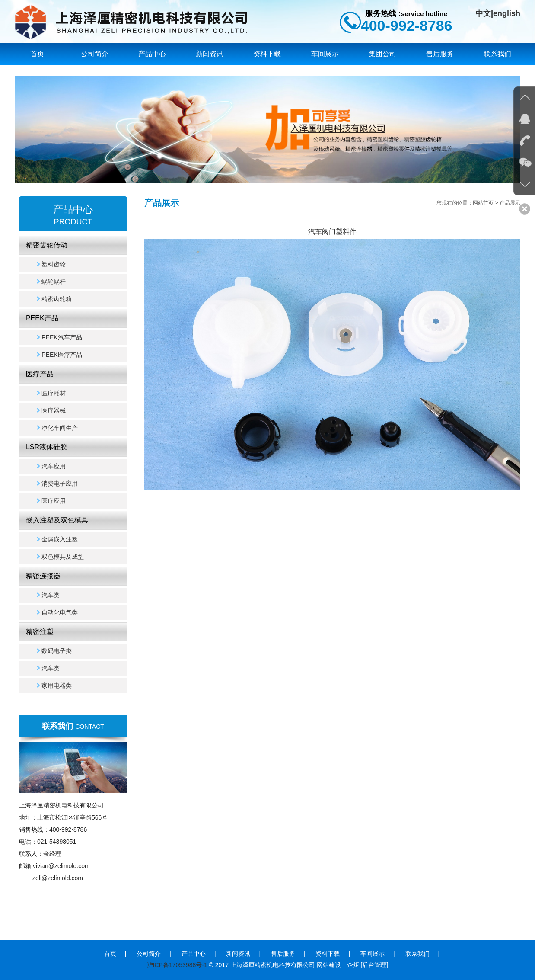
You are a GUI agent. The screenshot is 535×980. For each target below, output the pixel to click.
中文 (483, 13)
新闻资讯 (210, 54)
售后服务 (440, 54)
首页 (37, 54)
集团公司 (382, 54)
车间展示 (325, 54)
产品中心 (152, 54)
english (507, 13)
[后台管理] (375, 965)
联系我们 (497, 54)
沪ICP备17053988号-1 (177, 965)
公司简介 (95, 54)
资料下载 (267, 54)
